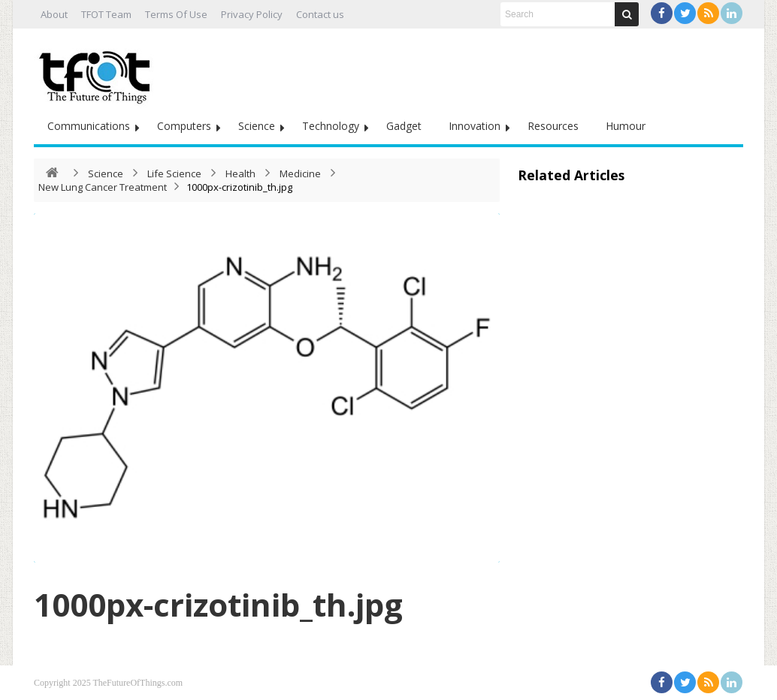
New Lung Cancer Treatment (103, 187)
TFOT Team (106, 14)
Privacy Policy (252, 14)
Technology (331, 126)
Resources (553, 126)
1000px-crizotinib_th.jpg (218, 604)
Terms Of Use (176, 14)
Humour (626, 126)
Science (257, 126)
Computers (184, 126)
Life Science (174, 173)
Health (240, 173)
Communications (89, 126)
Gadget (404, 126)
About (54, 14)
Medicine (300, 173)
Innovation (475, 126)
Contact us (320, 14)
